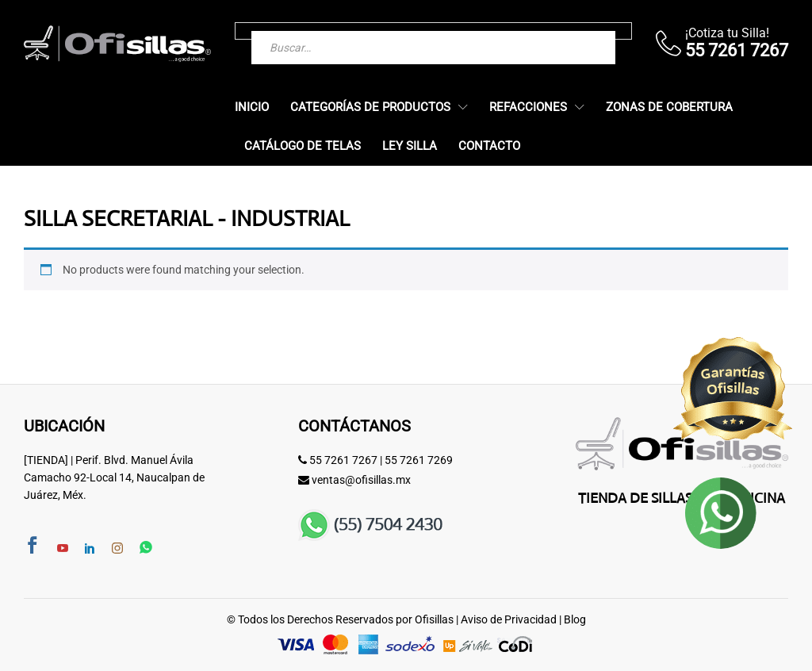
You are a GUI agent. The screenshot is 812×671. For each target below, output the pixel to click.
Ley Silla (410, 146)
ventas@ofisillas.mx (361, 480)
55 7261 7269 (419, 460)
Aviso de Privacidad (509, 619)
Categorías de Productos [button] (370, 107)
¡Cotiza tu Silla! (727, 33)
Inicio (252, 107)
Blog (575, 619)
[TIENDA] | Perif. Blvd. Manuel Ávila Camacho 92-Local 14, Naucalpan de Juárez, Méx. (114, 478)
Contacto (489, 146)
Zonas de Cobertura (669, 107)
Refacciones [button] (528, 107)
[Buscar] (572, 31)
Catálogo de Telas (303, 146)
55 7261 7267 (343, 460)
